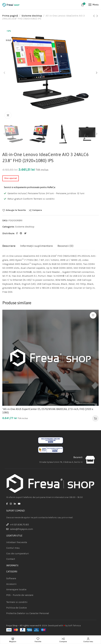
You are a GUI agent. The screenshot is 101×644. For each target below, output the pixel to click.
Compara (37, 210)
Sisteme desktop (32, 16)
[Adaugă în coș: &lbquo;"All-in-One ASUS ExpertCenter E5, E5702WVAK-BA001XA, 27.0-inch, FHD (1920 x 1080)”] (95, 418)
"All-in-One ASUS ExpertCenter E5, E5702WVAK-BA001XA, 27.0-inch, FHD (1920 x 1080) (48, 411)
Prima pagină (10, 16)
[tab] (9, 246)
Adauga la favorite (16, 210)
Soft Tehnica (74, 626)
